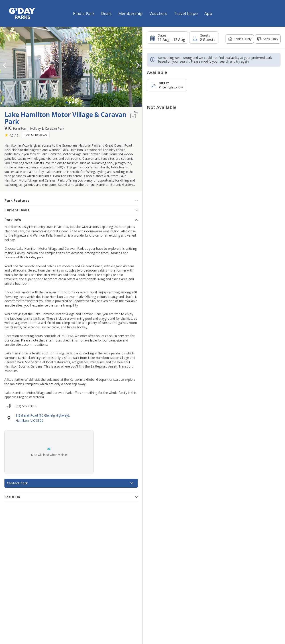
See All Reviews (36, 135)
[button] (138, 65)
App (208, 13)
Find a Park (84, 13)
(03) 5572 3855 (26, 406)
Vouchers (158, 13)
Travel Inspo (186, 13)
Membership (130, 13)
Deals (106, 13)
